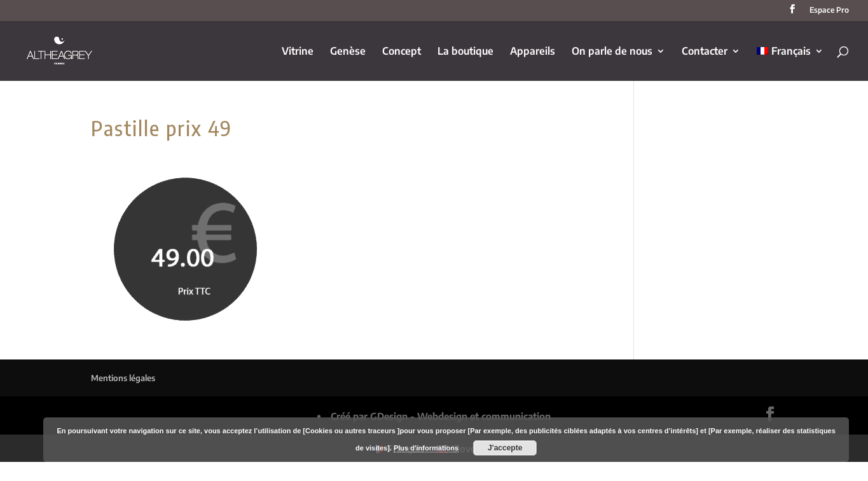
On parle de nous (612, 52)
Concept (402, 52)
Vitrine (298, 52)
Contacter (705, 52)
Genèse (348, 52)
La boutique (465, 52)
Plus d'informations (426, 448)
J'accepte (505, 448)
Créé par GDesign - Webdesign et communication (441, 416)
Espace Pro (829, 10)
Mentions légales (123, 378)
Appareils (533, 52)
